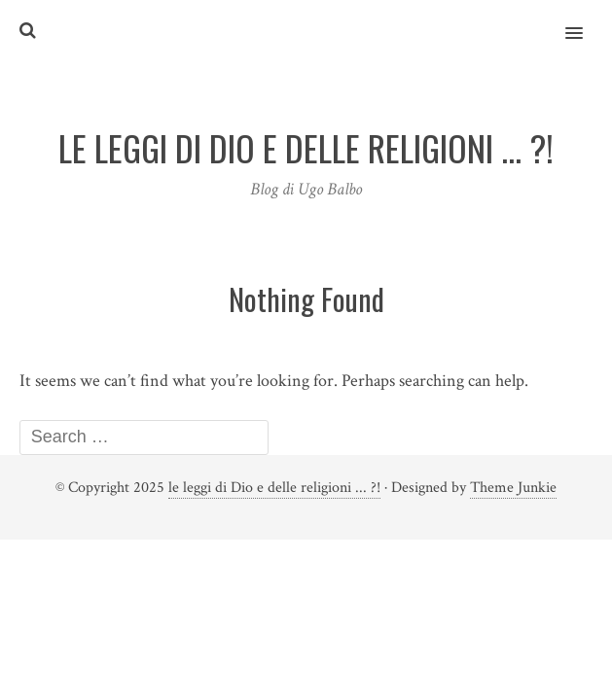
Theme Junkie (513, 488)
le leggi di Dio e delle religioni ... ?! (274, 488)
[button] (585, 20)
